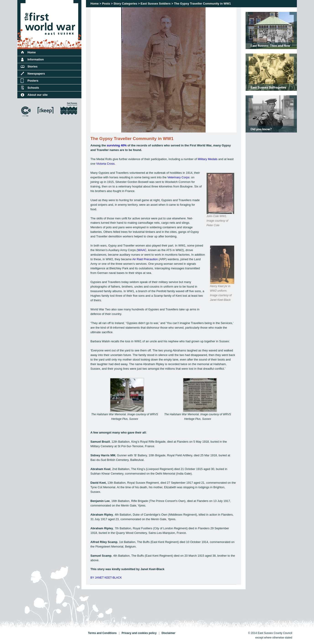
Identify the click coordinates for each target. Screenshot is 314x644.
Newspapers (36, 74)
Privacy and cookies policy (139, 633)
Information (36, 59)
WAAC (142, 250)
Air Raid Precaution (145, 259)
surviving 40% (117, 145)
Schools (33, 88)
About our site (38, 95)
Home (95, 4)
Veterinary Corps (178, 177)
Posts (106, 4)
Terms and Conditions (102, 633)
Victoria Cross (105, 164)
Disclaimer (168, 633)
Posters (33, 81)
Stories (33, 66)
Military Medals (208, 159)
